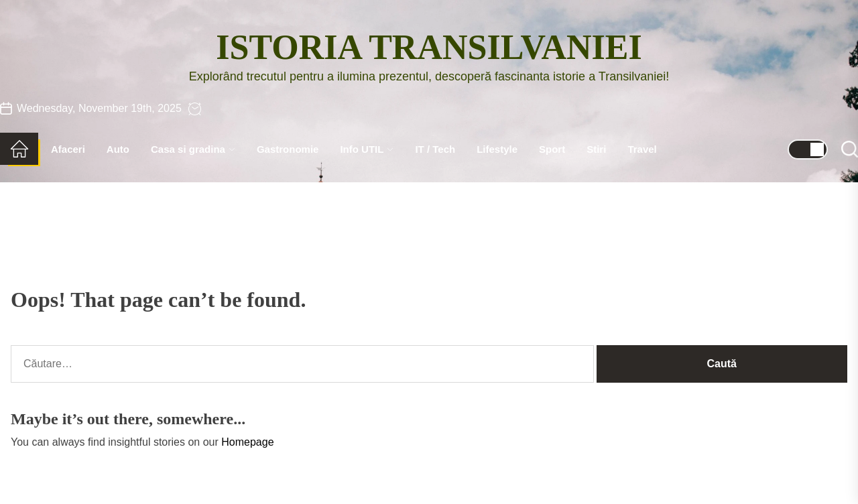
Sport (552, 149)
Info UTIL (367, 149)
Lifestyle (497, 149)
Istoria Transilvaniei (429, 47)
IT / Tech (435, 149)
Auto (118, 149)
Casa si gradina (193, 149)
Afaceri (68, 149)
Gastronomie (288, 149)
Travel (642, 149)
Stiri (596, 149)
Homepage (247, 442)
